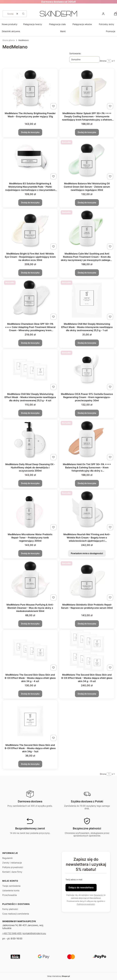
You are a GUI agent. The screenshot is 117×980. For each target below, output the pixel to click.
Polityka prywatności (13, 867)
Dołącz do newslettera (81, 888)
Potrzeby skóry (106, 24)
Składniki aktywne (11, 31)
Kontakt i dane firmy (12, 872)
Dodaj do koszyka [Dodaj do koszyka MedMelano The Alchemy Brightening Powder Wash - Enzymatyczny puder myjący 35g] (30, 132)
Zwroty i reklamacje (12, 863)
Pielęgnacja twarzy (33, 24)
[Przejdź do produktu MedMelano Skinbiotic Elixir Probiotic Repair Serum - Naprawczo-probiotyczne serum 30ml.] (87, 581)
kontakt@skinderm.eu (34, 933)
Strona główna (9, 40)
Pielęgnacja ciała (57, 24)
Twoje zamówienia (11, 886)
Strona (103, 61)
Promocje (111, 31)
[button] (23, 14)
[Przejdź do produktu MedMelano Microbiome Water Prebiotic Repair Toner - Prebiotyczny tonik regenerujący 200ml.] (30, 511)
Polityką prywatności (86, 904)
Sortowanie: (75, 53)
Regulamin (7, 858)
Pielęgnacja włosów (82, 24)
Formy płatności (10, 909)
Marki (63, 31)
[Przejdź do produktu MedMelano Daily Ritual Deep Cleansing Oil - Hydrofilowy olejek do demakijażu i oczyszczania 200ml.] (30, 440)
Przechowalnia (10, 895)
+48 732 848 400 (12, 933)
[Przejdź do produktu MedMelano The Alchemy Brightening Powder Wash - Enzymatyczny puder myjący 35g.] (30, 89)
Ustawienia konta (11, 890)
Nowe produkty (10, 24)
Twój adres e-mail (74, 879)
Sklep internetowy (58, 976)
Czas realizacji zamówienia (16, 914)
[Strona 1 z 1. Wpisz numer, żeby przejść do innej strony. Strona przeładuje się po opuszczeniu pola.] (109, 61)
